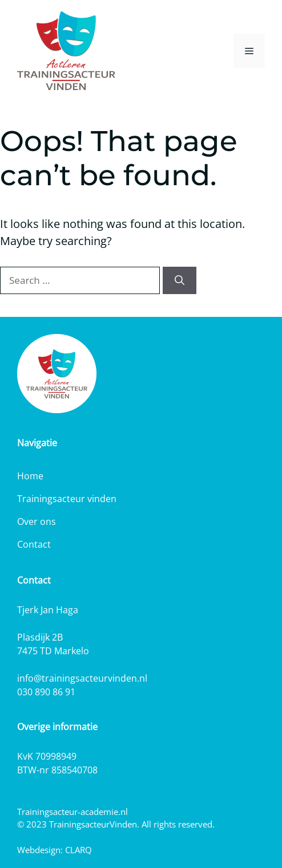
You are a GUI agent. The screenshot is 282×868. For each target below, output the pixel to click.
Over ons (37, 521)
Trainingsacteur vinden (67, 499)
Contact (34, 544)
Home (30, 476)
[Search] (180, 280)
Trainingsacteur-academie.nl (72, 812)
